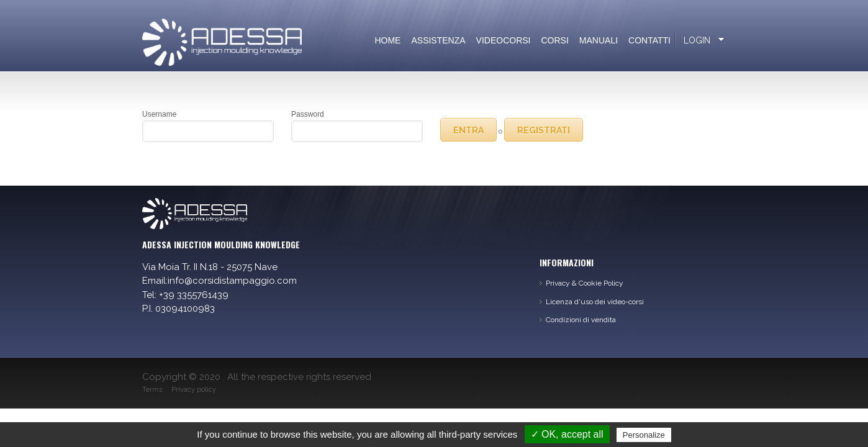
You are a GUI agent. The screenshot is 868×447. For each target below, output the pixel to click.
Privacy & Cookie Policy (585, 283)
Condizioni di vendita (581, 320)
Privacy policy (194, 390)
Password (308, 114)
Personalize (644, 435)
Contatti (649, 40)
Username (159, 114)
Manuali (599, 40)
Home (387, 40)
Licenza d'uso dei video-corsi (595, 302)
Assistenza (438, 40)
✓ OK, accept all (567, 434)
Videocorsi (504, 40)
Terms (152, 390)
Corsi (555, 40)
